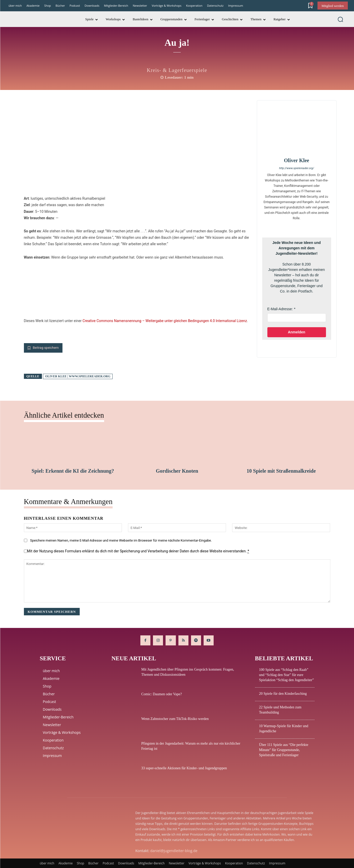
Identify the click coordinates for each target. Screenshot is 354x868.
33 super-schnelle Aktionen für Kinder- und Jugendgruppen (184, 768)
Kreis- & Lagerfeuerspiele (177, 70)
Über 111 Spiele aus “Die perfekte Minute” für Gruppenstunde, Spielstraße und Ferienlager (284, 750)
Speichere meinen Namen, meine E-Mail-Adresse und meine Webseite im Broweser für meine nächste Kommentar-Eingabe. (121, 541)
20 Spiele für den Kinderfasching (283, 694)
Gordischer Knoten (177, 471)
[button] (340, 19)
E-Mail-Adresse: (280, 309)
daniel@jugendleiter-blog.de (174, 851)
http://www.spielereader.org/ (297, 168)
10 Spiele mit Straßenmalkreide (281, 471)
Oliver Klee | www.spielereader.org (78, 376)
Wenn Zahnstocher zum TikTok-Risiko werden (175, 719)
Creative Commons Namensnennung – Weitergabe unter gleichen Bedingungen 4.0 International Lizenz (165, 321)
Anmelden (297, 332)
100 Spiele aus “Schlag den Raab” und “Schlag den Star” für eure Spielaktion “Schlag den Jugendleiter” (287, 675)
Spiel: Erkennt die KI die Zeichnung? (73, 471)
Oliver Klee (297, 160)
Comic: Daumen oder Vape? (162, 694)
